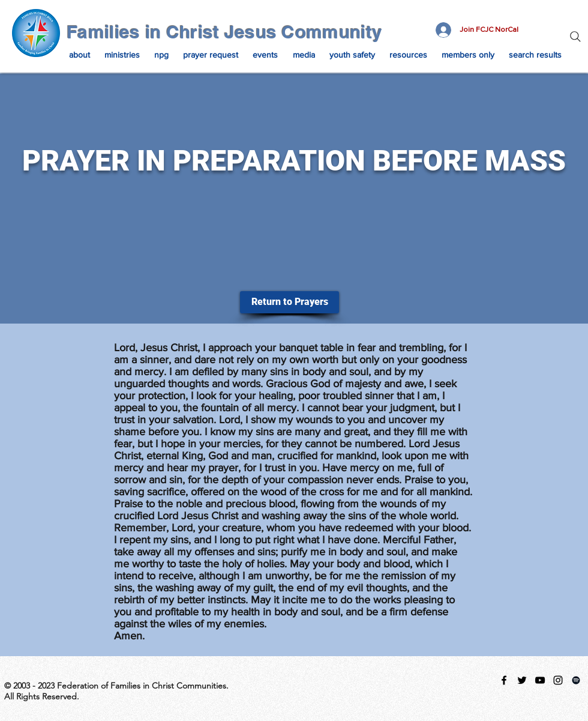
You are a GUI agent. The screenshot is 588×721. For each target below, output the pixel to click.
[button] (79, 55)
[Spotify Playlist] (576, 680)
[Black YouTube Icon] (540, 680)
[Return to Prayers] (289, 302)
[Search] (575, 37)
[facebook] (504, 680)
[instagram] (558, 680)
